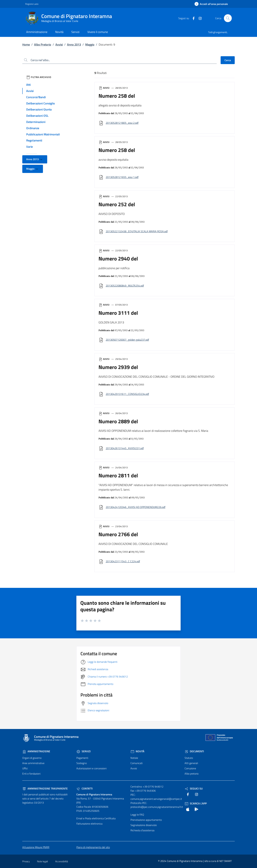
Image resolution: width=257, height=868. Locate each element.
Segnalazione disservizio (144, 825)
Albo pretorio (192, 774)
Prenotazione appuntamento (146, 820)
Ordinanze (33, 128)
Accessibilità (62, 861)
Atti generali (191, 763)
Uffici (25, 768)
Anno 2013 (74, 45)
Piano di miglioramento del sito (93, 847)
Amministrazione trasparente (45, 788)
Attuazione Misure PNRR (36, 847)
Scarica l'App (196, 803)
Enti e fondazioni (31, 774)
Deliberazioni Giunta (39, 109)
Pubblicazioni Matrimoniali (43, 134)
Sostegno (82, 763)
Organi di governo (32, 758)
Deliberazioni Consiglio (41, 103)
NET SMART (226, 861)
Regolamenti (34, 140)
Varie (30, 147)
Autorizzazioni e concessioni (91, 768)
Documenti (194, 751)
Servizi (84, 751)
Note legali (42, 861)
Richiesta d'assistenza (142, 830)
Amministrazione (36, 751)
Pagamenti (82, 758)
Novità (137, 751)
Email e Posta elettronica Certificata (96, 818)
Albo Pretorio (43, 45)
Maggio (90, 45)
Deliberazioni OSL (37, 116)
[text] (192, 18)
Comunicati (137, 763)
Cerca (228, 60)
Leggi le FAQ (137, 815)
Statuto (189, 758)
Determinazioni (36, 122)
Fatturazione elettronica (89, 824)
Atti (28, 85)
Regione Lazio (32, 4)
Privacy (26, 861)
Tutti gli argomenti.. (218, 32)
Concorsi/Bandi (36, 97)
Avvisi (59, 45)
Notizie (134, 758)
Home (26, 45)
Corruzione (190, 768)
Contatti (84, 788)
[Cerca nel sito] (228, 18)
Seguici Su (194, 788)
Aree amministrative (33, 763)
